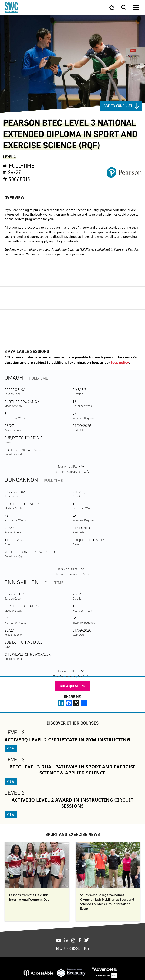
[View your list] (112, 8)
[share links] (84, 703)
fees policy (120, 362)
